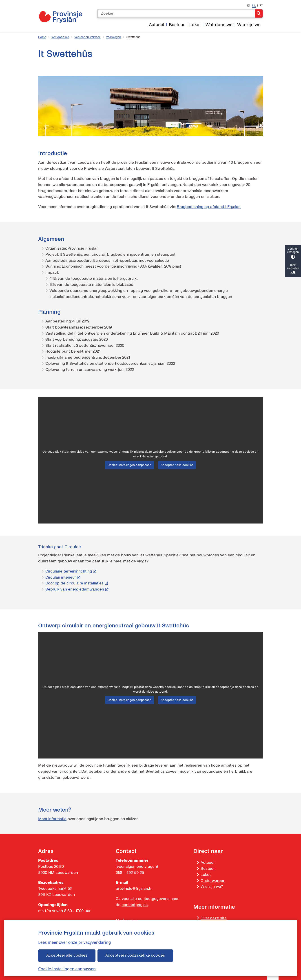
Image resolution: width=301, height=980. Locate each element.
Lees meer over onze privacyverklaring (74, 942)
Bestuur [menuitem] (177, 25)
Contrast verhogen (293, 253)
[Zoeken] (176, 13)
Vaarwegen (114, 37)
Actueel (207, 863)
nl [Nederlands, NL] (254, 6)
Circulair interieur (63, 577)
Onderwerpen (213, 881)
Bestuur (208, 869)
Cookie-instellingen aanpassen (67, 969)
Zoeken (259, 13)
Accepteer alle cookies (67, 955)
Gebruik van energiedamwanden (77, 589)
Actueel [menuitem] (157, 25)
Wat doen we (60, 37)
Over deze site (214, 918)
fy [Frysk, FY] (261, 6)
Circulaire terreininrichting (71, 571)
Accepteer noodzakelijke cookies (135, 955)
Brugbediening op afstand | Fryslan (209, 207)
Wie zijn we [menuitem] (249, 25)
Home (42, 37)
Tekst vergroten (293, 269)
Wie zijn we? (212, 887)
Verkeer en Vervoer (87, 37)
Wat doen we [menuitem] (219, 25)
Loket (206, 875)
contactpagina (135, 905)
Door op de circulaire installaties (77, 583)
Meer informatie (52, 819)
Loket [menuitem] (195, 25)
